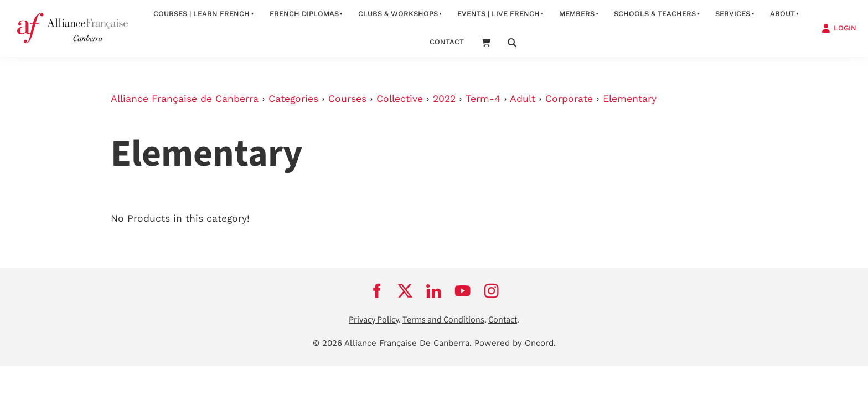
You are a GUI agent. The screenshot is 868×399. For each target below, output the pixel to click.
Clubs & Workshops (398, 14)
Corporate (569, 99)
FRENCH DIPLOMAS (304, 14)
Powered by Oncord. (515, 343)
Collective (400, 99)
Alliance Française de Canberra (185, 99)
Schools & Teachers (655, 14)
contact (447, 42)
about (782, 14)
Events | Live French (498, 14)
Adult (523, 99)
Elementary (630, 99)
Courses (347, 99)
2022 (444, 99)
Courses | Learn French (201, 14)
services (733, 14)
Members (577, 14)
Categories (293, 99)
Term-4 (483, 99)
